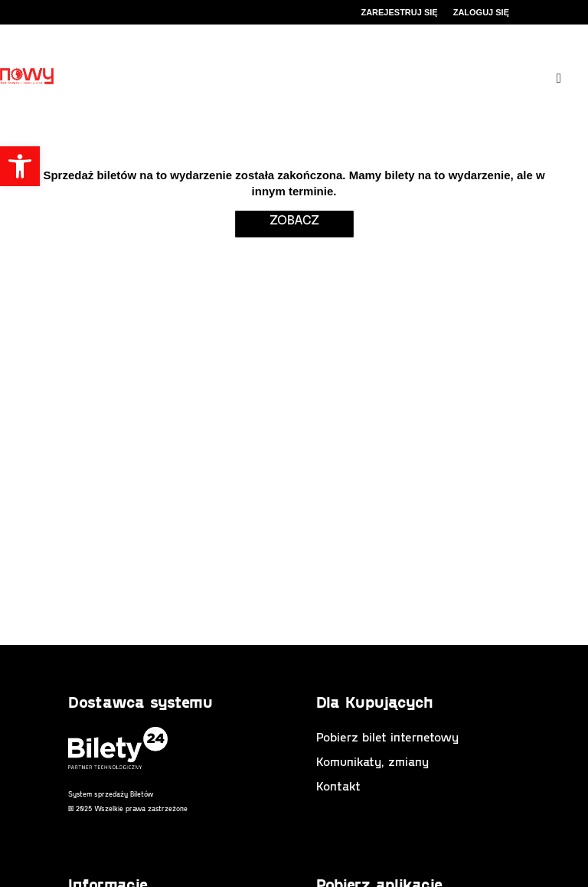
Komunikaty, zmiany (372, 761)
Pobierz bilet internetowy (387, 736)
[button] (20, 166)
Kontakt (338, 786)
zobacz (294, 219)
